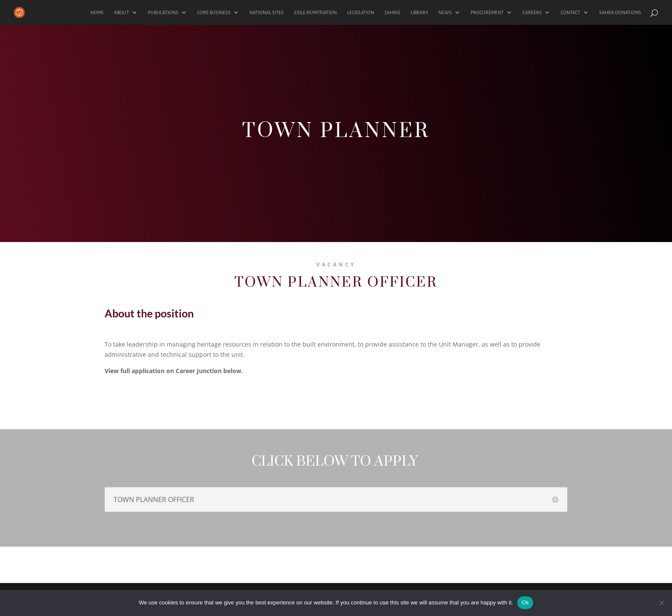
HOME (97, 12)
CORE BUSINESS (214, 12)
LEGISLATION (361, 12)
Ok (525, 603)
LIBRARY (419, 12)
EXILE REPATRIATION (315, 12)
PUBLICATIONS (163, 12)
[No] (661, 603)
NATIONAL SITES (267, 12)
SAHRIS (392, 12)
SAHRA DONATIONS (620, 12)
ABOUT (121, 12)
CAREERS (532, 12)
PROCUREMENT (487, 12)
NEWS (445, 12)
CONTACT (570, 12)
